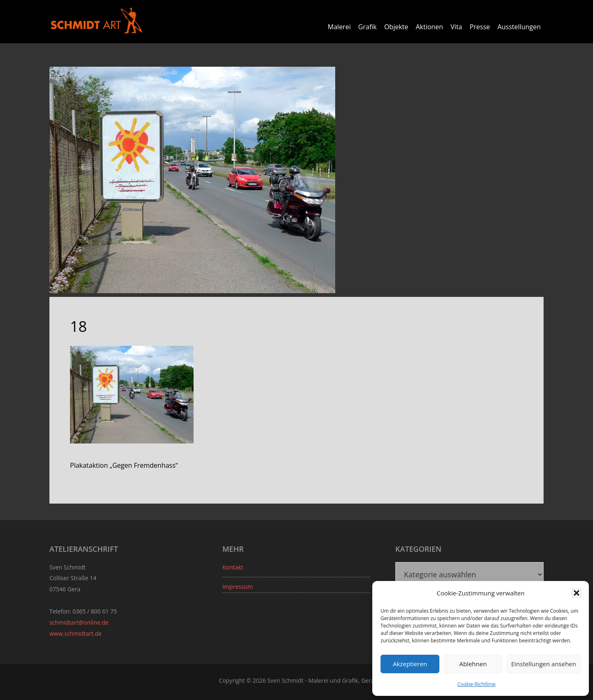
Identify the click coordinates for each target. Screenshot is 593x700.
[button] (577, 593)
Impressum (238, 587)
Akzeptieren (410, 664)
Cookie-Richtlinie (477, 684)
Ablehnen (473, 664)
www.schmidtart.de (76, 633)
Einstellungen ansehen (544, 664)
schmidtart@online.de (79, 622)
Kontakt (233, 567)
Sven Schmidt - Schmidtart (97, 21)
